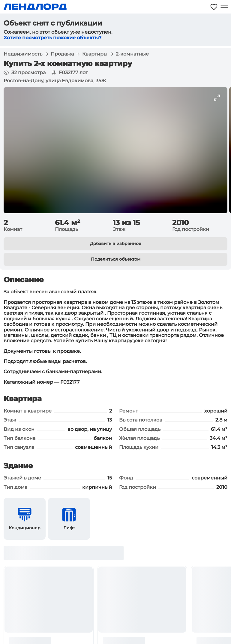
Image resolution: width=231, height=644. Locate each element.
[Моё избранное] (214, 7)
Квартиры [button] (95, 54)
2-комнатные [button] (132, 54)
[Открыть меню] (224, 7)
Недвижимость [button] (23, 54)
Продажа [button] (62, 54)
